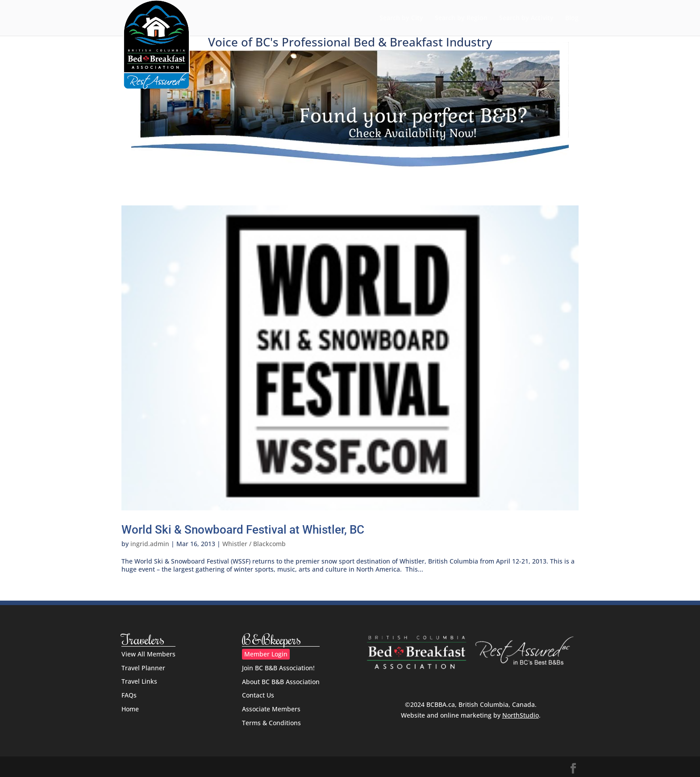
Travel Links (139, 681)
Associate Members (271, 709)
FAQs (129, 695)
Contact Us (258, 695)
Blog (572, 18)
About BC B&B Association (281, 682)
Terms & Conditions (271, 723)
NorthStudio (521, 715)
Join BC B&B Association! (278, 668)
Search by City (401, 18)
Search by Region (461, 18)
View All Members (148, 654)
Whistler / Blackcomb (254, 544)
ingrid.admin (150, 544)
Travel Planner (143, 668)
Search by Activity (526, 18)
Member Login (266, 654)
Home (130, 709)
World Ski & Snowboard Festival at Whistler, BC (243, 530)
